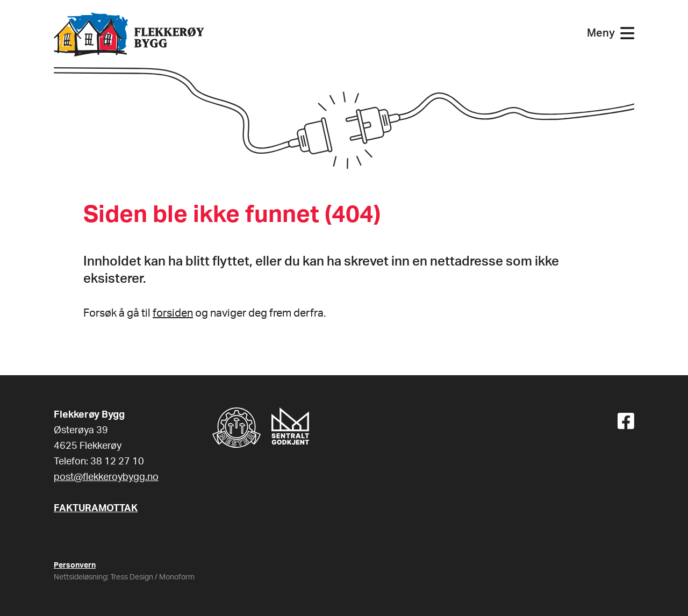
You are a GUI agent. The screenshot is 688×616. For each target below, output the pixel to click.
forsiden (173, 313)
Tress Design (132, 577)
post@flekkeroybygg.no (106, 477)
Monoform (177, 577)
